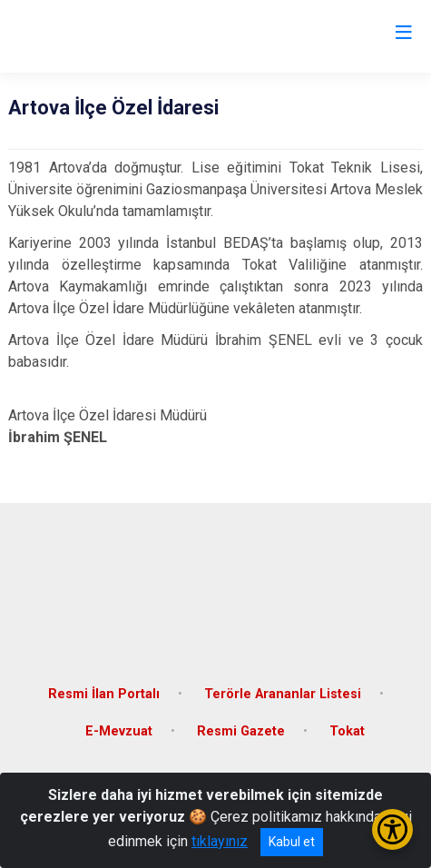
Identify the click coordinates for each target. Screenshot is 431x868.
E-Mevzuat (119, 731)
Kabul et (292, 842)
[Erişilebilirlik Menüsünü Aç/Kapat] (392, 829)
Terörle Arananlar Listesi (283, 694)
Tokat (347, 731)
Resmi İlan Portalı (104, 694)
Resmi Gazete (241, 731)
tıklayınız (220, 841)
